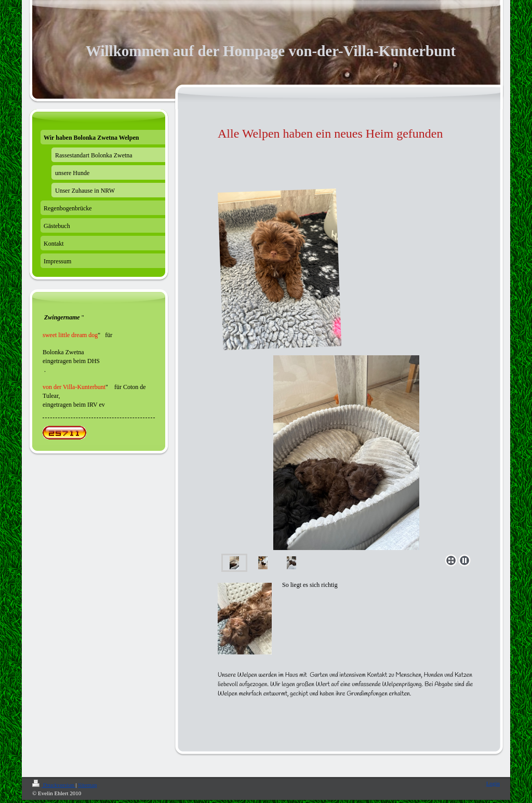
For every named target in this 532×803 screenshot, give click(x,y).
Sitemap (87, 785)
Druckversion (54, 785)
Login (493, 783)
